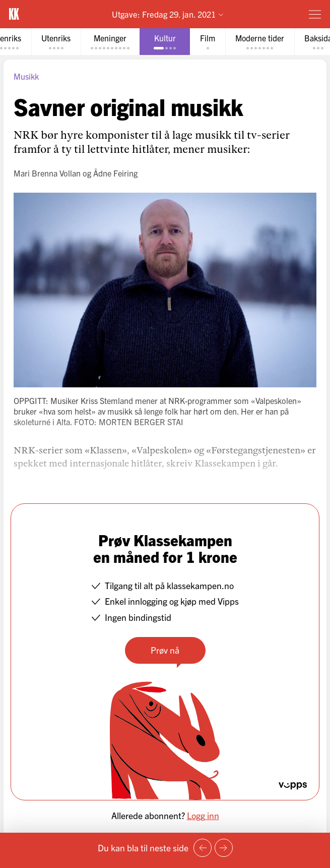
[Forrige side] (203, 848)
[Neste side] (224, 848)
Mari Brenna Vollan (47, 173)
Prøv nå (165, 650)
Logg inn (203, 815)
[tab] (56, 42)
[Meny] (315, 14)
